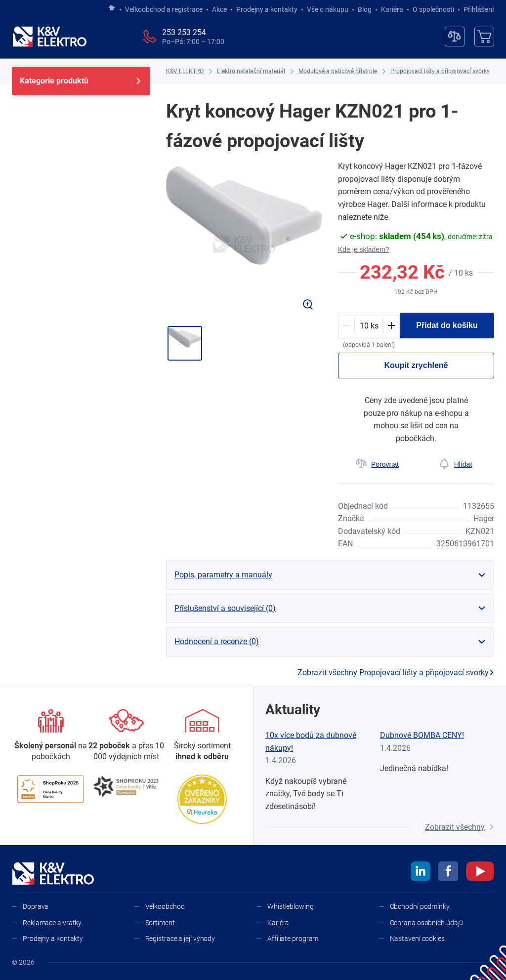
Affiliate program (293, 939)
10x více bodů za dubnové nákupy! (311, 742)
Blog (365, 9)
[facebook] (448, 873)
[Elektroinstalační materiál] (251, 71)
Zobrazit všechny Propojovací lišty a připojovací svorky (396, 673)
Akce (219, 9)
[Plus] (391, 326)
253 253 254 (184, 32)
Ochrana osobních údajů (427, 923)
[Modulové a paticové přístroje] (338, 71)
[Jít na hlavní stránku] (112, 8)
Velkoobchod (165, 906)
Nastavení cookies (417, 939)
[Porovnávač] (455, 37)
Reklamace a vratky (52, 923)
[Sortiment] (202, 736)
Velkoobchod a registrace (164, 9)
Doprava (36, 906)
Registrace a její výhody (180, 939)
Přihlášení (476, 9)
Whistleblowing (291, 906)
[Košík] (484, 37)
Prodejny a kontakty (267, 9)
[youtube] (480, 873)
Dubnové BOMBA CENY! (422, 735)
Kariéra (392, 9)
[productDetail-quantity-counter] (369, 326)
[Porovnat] (377, 464)
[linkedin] (421, 873)
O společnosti (433, 9)
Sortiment (160, 923)
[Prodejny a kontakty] (126, 736)
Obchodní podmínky (420, 906)
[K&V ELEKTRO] (49, 37)
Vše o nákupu (328, 9)
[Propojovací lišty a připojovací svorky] (440, 71)
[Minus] (346, 326)
